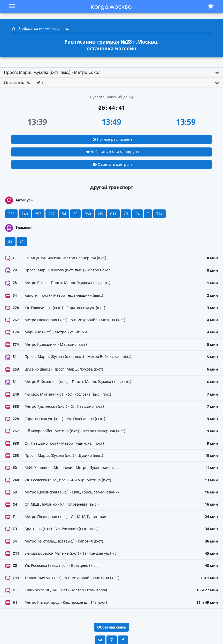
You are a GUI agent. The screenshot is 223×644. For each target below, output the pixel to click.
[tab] (111, 73)
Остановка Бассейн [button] (24, 83)
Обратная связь (111, 627)
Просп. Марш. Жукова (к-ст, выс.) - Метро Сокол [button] (52, 72)
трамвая (108, 42)
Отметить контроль (113, 164)
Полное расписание (113, 139)
